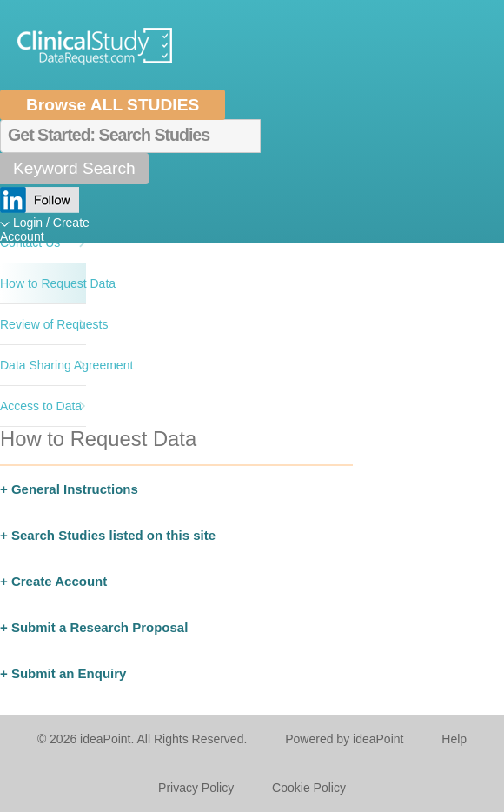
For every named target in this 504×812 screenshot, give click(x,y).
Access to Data (41, 406)
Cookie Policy (309, 788)
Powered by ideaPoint (344, 739)
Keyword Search (74, 168)
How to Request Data (43, 283)
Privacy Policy (196, 788)
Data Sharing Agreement (43, 365)
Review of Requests (43, 324)
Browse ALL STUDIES (113, 105)
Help (454, 739)
